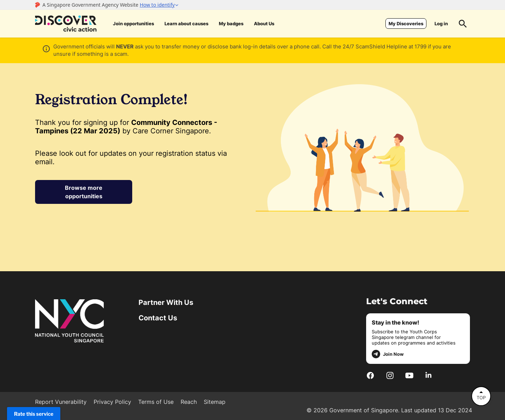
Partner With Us (166, 302)
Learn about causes (186, 24)
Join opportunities (133, 24)
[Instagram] (390, 375)
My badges (231, 24)
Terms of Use (156, 402)
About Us (264, 24)
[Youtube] (409, 375)
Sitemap (215, 402)
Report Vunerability (61, 402)
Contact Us (158, 318)
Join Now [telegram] (388, 354)
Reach (189, 402)
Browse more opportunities (84, 192)
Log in (441, 24)
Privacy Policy (112, 402)
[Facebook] (370, 375)
